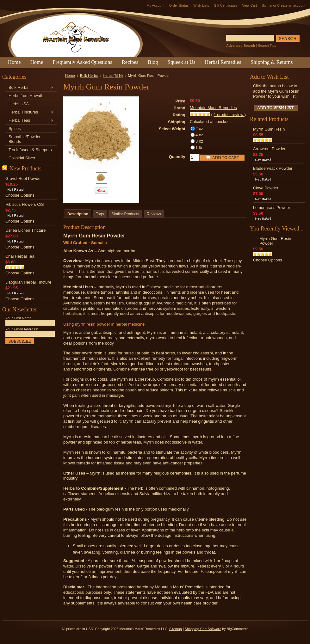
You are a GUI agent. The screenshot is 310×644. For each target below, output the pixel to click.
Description (78, 214)
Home (70, 76)
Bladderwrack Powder (273, 168)
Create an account (291, 5)
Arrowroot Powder (269, 149)
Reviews (154, 214)
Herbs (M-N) (113, 76)
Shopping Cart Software (203, 629)
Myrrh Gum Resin (269, 129)
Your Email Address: (22, 329)
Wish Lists (201, 5)
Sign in (267, 5)
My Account (155, 5)
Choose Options (20, 195)
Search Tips (267, 46)
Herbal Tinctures (30, 112)
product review (229, 115)
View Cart (249, 5)
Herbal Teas (30, 121)
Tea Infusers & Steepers (30, 150)
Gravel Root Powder (24, 178)
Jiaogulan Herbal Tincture (28, 282)
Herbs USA (19, 104)
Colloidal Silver (22, 158)
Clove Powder (266, 188)
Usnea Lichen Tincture (25, 230)
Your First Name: (19, 318)
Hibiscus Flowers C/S (25, 204)
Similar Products (125, 214)
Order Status (179, 5)
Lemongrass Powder (272, 208)
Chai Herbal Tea (20, 256)
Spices (15, 129)
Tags (100, 214)
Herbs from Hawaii (25, 96)
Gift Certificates (226, 5)
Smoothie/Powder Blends (25, 139)
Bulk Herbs (30, 88)
